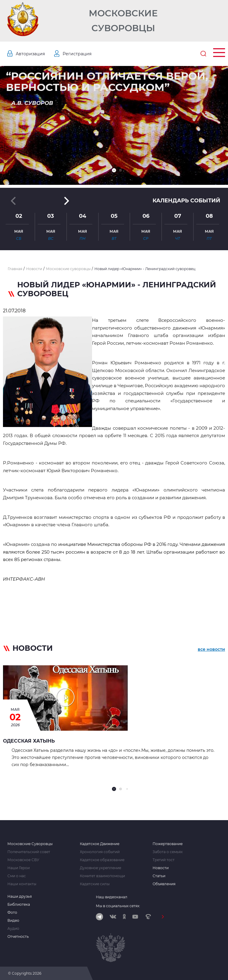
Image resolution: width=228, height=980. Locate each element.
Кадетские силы (95, 884)
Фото (12, 913)
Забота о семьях (168, 852)
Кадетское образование (102, 860)
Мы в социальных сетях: (118, 906)
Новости (161, 868)
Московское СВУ (23, 860)
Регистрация (77, 54)
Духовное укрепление (100, 868)
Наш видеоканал (112, 897)
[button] (114, 170)
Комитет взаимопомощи (102, 876)
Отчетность (18, 937)
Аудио (13, 929)
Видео (13, 921)
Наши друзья (20, 897)
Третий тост (164, 860)
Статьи (159, 876)
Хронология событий (100, 852)
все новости (211, 649)
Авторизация (30, 54)
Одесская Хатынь (29, 741)
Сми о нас (17, 876)
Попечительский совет (29, 852)
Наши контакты (22, 884)
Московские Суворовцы (123, 21)
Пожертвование (168, 844)
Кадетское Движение (100, 844)
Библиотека (19, 905)
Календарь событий (186, 201)
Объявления (164, 884)
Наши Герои (19, 868)
